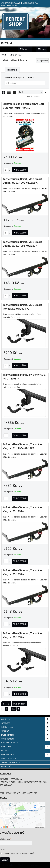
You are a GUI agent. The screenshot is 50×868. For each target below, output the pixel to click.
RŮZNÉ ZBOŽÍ (6, 766)
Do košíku (20, 170)
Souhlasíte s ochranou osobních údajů (19, 853)
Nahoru (6, 704)
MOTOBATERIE (26, 747)
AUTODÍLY (5, 751)
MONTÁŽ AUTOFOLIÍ (9, 759)
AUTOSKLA (26, 731)
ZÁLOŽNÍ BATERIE (26, 735)
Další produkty (19, 704)
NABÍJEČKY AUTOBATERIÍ (10, 743)
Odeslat (5, 860)
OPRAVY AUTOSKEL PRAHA (11, 763)
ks (7, 170)
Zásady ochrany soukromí (28, 865)
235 (14, 709)
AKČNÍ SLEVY (26, 719)
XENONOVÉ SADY (26, 755)
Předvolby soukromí (8, 865)
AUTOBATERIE (26, 723)
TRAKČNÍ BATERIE (26, 739)
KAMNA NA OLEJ (26, 727)
